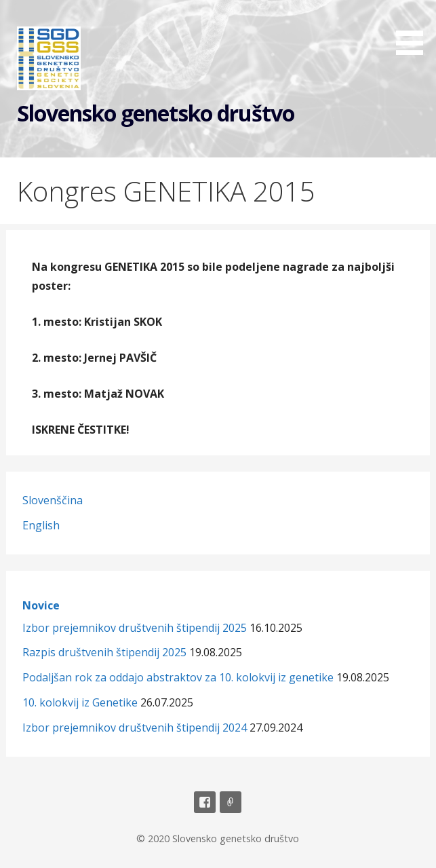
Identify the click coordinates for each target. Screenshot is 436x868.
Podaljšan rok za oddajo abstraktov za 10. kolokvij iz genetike (178, 677)
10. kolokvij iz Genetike (80, 702)
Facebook (205, 802)
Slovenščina (53, 500)
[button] (414, 30)
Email (231, 802)
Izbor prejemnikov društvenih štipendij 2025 (135, 628)
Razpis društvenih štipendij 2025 (104, 652)
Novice (41, 605)
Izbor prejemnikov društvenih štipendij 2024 (135, 728)
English (41, 525)
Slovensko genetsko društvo (156, 113)
